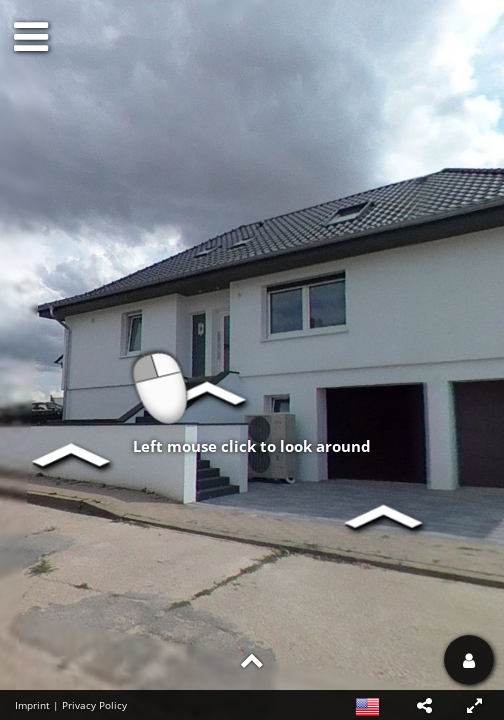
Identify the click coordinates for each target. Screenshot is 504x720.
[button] (424, 705)
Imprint (32, 705)
